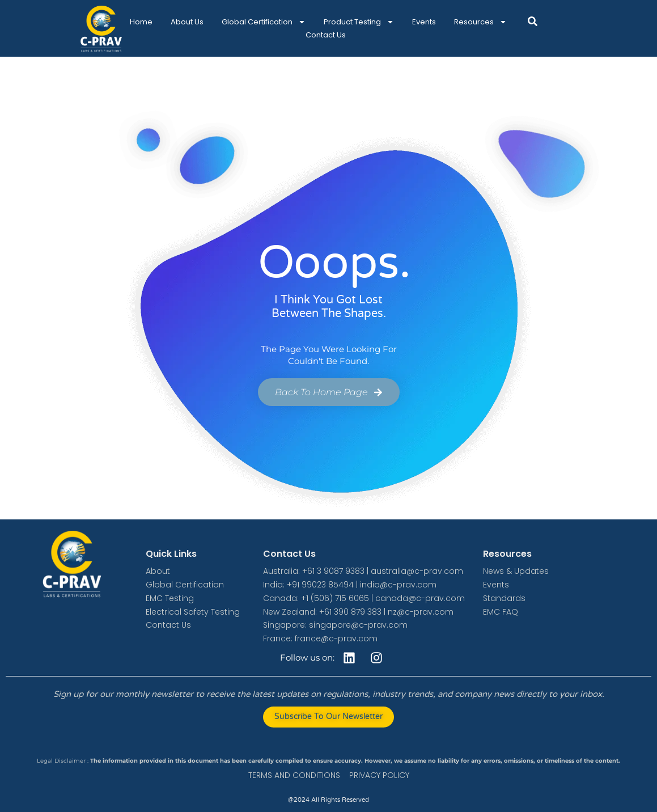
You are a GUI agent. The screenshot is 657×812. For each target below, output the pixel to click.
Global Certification (264, 22)
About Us (187, 22)
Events (424, 22)
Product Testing (359, 22)
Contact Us (326, 35)
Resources (480, 22)
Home (141, 22)
